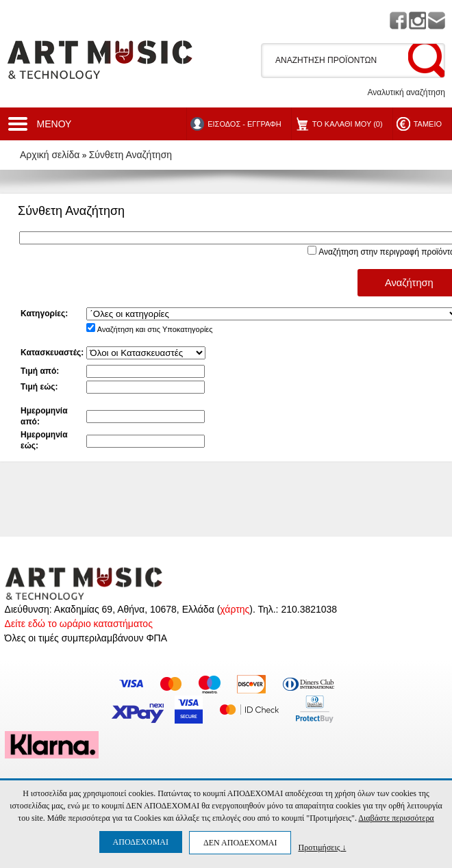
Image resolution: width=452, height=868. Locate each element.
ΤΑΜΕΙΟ (428, 124)
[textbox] (338, 60)
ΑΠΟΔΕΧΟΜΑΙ (141, 842)
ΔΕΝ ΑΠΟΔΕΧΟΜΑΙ (240, 843)
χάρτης (235, 609)
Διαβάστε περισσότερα (396, 818)
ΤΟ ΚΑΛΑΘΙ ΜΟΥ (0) (348, 124)
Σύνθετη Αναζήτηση (130, 155)
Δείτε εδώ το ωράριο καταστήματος (79, 624)
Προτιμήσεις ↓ (322, 847)
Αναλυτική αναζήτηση (406, 92)
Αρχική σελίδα (50, 155)
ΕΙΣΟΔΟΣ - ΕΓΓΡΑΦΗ (244, 124)
